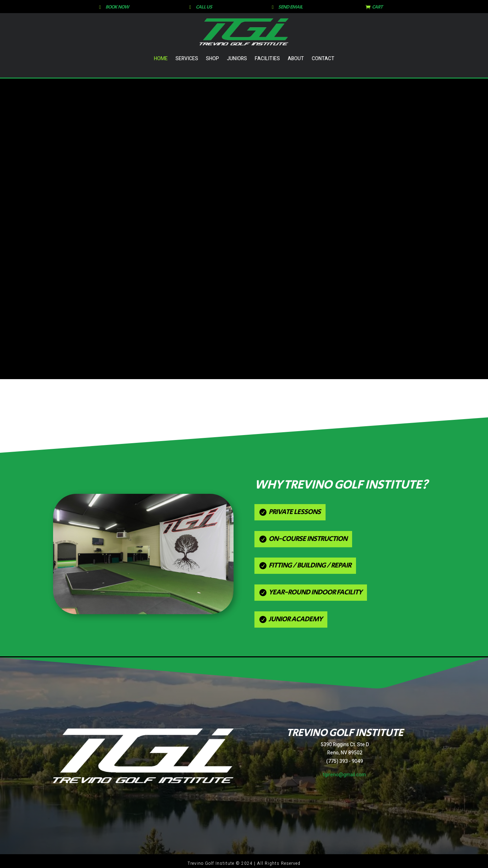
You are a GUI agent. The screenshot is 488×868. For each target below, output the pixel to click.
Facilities (267, 59)
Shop (213, 59)
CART (377, 7)
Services (187, 59)
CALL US (204, 7)
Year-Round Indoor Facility (315, 592)
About (296, 59)
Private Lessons (295, 512)
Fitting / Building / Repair (310, 566)
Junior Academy (295, 619)
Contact (323, 59)
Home (161, 59)
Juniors (237, 59)
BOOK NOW (117, 7)
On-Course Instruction (308, 539)
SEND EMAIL (290, 7)
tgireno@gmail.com (344, 775)
